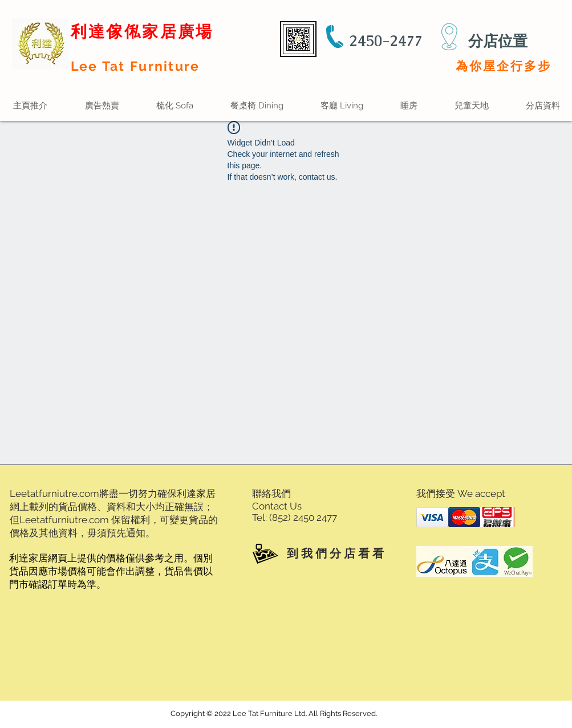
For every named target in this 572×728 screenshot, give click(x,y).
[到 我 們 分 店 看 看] (320, 553)
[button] (342, 106)
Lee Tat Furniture (135, 66)
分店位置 (498, 41)
